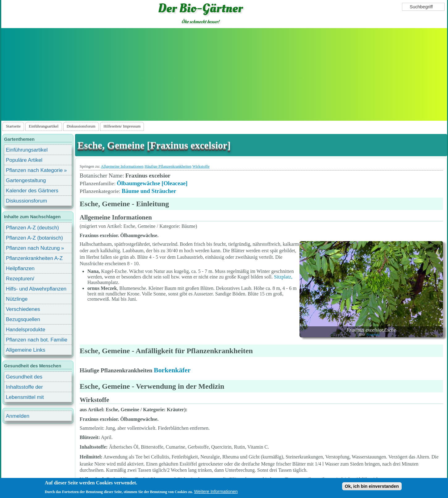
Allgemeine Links (26, 350)
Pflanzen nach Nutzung (33, 248)
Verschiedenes (23, 309)
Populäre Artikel (24, 160)
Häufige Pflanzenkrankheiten (168, 166)
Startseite (13, 126)
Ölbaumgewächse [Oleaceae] (152, 183)
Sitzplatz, (283, 277)
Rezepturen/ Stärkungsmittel (24, 280)
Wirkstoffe (201, 166)
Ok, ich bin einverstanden (372, 486)
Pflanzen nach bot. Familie (37, 340)
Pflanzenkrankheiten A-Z (34, 258)
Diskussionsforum (81, 126)
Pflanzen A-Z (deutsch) (32, 228)
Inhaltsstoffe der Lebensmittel (24, 388)
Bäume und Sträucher (149, 191)
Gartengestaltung (26, 180)
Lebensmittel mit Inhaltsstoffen (25, 398)
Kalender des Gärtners (32, 191)
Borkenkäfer (172, 370)
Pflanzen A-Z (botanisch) (34, 238)
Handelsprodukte (26, 330)
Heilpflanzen (20, 268)
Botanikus (373, 334)
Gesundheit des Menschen (24, 378)
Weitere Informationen (216, 492)
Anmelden (18, 416)
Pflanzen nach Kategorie (34, 170)
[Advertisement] (224, 74)
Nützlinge (17, 299)
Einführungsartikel (44, 126)
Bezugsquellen (23, 319)
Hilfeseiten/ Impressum (122, 126)
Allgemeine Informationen (122, 166)
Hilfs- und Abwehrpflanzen (36, 289)
